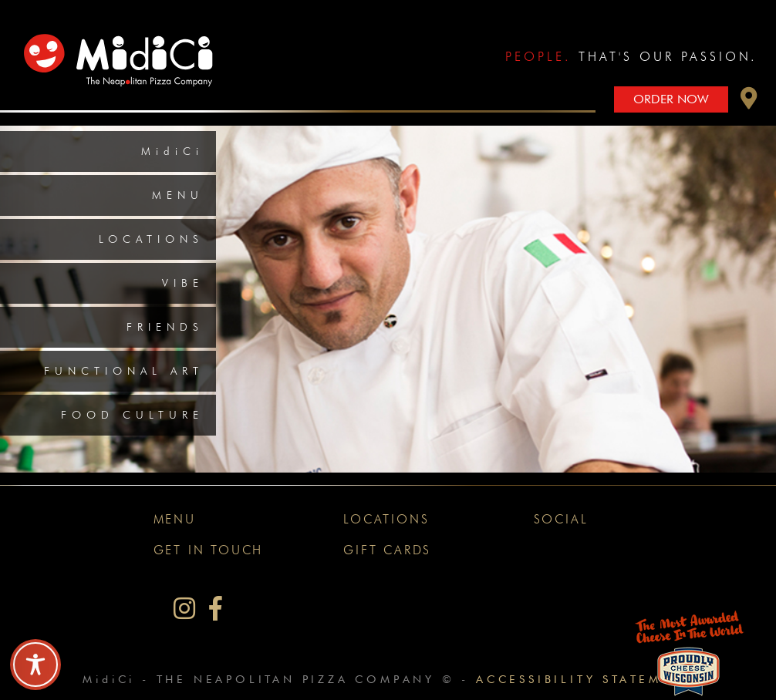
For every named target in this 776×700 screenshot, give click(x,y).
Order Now (671, 99)
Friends (165, 327)
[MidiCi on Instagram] (184, 609)
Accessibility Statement (584, 679)
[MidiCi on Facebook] (216, 609)
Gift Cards (387, 550)
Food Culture (132, 415)
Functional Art (124, 371)
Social (561, 519)
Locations (151, 239)
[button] (749, 102)
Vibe (183, 283)
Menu (178, 195)
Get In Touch (209, 550)
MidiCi (172, 151)
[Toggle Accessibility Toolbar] (35, 665)
